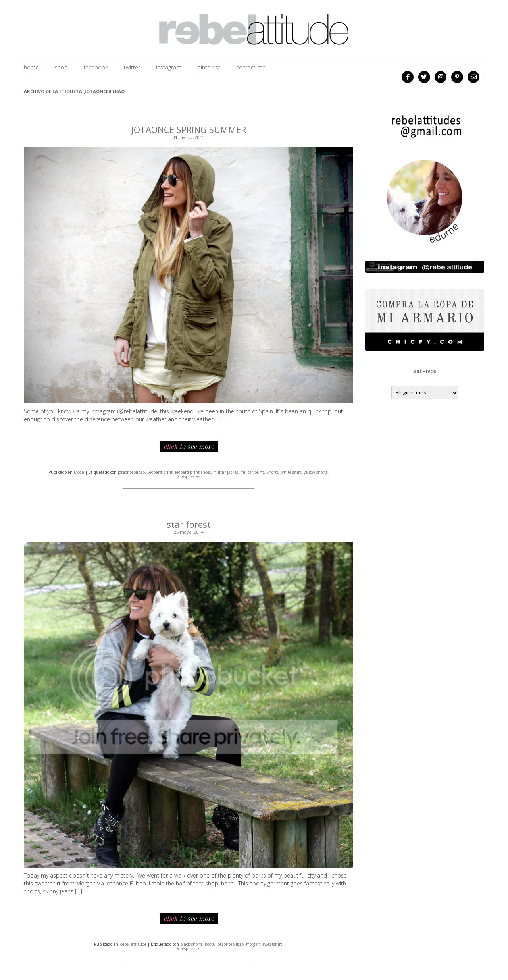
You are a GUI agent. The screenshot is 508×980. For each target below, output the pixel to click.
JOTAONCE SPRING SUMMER (189, 129)
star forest (189, 524)
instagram (169, 67)
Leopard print (160, 472)
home (31, 67)
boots (210, 944)
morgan (253, 944)
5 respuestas (189, 949)
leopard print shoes (193, 472)
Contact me (251, 67)
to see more (189, 447)
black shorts (191, 944)
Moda (79, 472)
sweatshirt (272, 944)
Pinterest (209, 67)
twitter (132, 67)
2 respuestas (189, 476)
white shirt (291, 472)
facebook (96, 67)
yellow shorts (316, 472)
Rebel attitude (133, 944)
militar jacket (226, 472)
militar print (252, 472)
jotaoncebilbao (131, 472)
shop (61, 67)
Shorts (272, 472)
